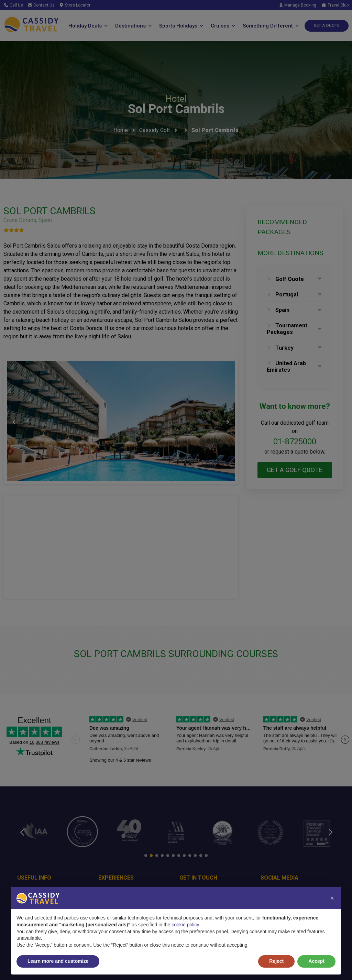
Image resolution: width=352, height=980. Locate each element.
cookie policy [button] (185, 925)
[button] (332, 898)
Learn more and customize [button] (58, 961)
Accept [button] (316, 961)
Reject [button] (276, 961)
